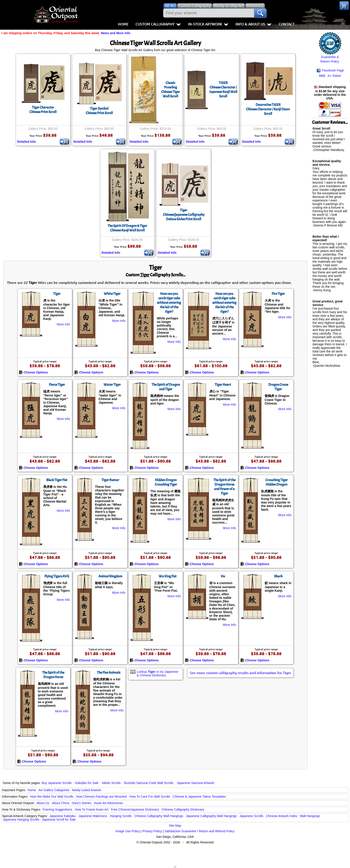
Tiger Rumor (110, 480)
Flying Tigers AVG (57, 576)
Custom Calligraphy (158, 24)
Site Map (175, 826)
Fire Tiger (278, 294)
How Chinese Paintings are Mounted (101, 797)
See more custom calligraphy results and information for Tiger (240, 673)
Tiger (57, 294)
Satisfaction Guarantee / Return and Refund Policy (200, 831)
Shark (278, 576)
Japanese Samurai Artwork (195, 783)
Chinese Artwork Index (282, 816)
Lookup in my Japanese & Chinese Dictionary (158, 673)
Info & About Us (253, 24)
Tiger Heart (223, 385)
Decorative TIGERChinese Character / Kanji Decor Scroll (268, 109)
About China (61, 803)
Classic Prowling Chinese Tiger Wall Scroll (171, 90)
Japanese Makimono (93, 816)
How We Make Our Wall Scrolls (52, 797)
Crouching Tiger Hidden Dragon (277, 482)
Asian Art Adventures (108, 803)
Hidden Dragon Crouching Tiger (166, 482)
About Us (43, 803)
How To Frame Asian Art (92, 809)
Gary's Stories (82, 803)
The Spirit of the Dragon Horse (53, 675)
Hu (223, 576)
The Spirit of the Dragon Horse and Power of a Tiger (224, 487)
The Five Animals (109, 673)
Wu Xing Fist (168, 576)
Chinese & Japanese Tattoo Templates (199, 797)
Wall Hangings (310, 816)
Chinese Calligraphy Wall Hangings (159, 816)
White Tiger (112, 294)
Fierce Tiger (57, 385)
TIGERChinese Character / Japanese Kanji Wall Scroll (223, 90)
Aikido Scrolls (111, 783)
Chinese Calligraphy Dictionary (183, 809)
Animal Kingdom (110, 576)
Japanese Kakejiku (63, 816)
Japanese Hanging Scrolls (21, 820)
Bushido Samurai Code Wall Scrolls (149, 783)
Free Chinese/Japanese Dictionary (135, 809)
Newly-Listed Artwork (86, 790)
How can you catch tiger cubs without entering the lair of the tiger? (169, 303)
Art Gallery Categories (54, 790)
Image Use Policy (128, 831)
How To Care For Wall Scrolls (150, 797)
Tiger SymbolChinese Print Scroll (99, 111)
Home (123, 24)
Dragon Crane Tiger (278, 387)
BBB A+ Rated (330, 76)
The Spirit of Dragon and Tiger (166, 387)
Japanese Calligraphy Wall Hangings (211, 816)
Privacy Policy (152, 831)
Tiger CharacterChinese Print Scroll (43, 110)
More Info (63, 324)
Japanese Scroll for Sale (59, 820)
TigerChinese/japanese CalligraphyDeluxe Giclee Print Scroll (184, 215)
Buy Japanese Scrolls (57, 783)
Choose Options (33, 372)
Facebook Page (330, 70)
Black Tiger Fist (57, 480)
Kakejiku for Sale (87, 783)
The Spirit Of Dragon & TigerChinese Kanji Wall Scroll (127, 228)
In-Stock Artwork (208, 24)
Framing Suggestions (57, 809)
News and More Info (115, 33)
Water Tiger (112, 385)
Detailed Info (27, 142)
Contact (286, 24)
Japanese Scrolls (251, 816)
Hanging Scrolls (121, 816)
